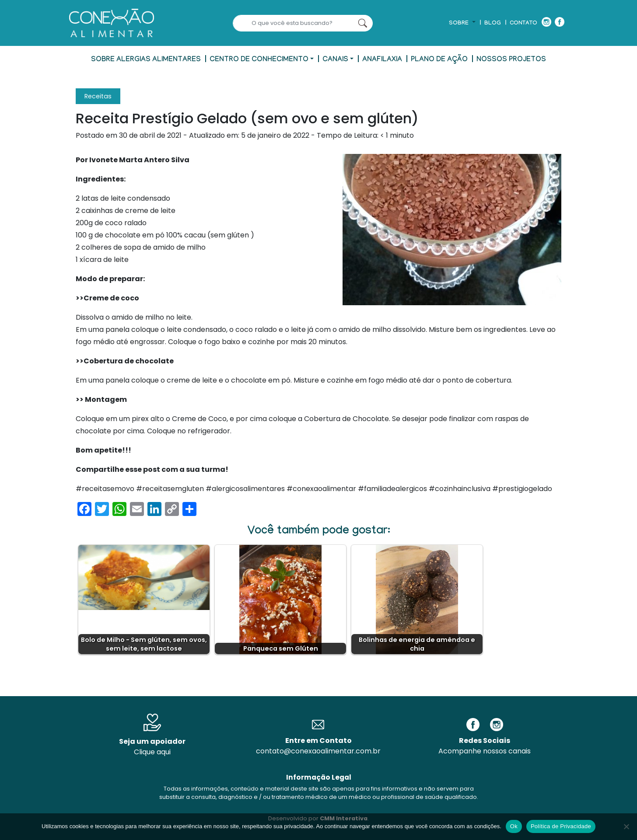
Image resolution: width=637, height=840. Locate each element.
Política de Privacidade (561, 826)
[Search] (293, 23)
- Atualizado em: (214, 135)
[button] (462, 24)
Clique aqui (152, 752)
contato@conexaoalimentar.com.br (318, 751)
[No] (626, 826)
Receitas (98, 96)
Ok (514, 826)
